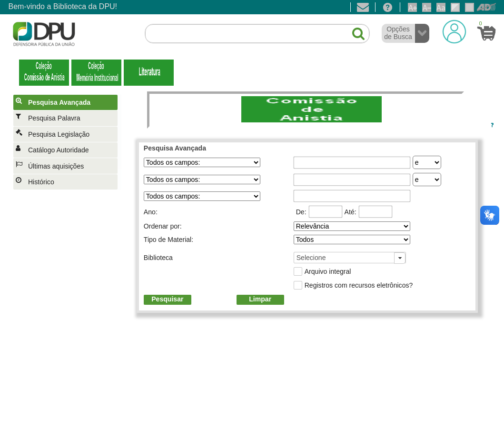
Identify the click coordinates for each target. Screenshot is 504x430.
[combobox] (350, 258)
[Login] (454, 31)
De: (301, 212)
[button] (353, 30)
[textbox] (257, 34)
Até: (351, 212)
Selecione (311, 258)
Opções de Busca (398, 33)
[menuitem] (67, 102)
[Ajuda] (388, 7)
